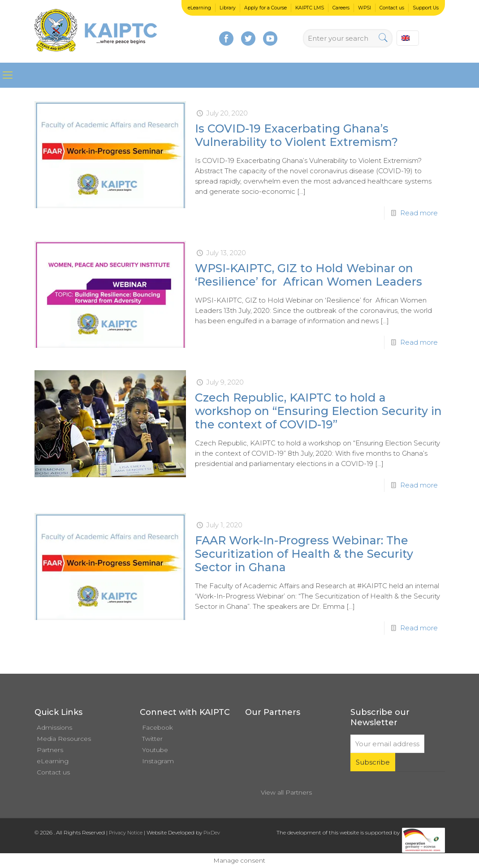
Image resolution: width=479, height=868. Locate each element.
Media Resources (64, 739)
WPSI (365, 8)
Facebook (158, 727)
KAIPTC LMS (310, 8)
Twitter (152, 739)
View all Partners (286, 792)
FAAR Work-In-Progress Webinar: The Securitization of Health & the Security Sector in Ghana (304, 554)
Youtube (155, 750)
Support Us (426, 8)
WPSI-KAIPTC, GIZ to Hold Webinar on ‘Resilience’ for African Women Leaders (309, 275)
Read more (419, 213)
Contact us (392, 8)
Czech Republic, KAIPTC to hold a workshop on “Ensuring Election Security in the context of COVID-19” (318, 411)
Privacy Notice (126, 833)
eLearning (199, 8)
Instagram (158, 761)
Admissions (54, 727)
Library (228, 8)
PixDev (212, 833)
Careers (341, 8)
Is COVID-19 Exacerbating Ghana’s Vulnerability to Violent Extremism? (296, 135)
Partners (50, 750)
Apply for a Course (265, 8)
